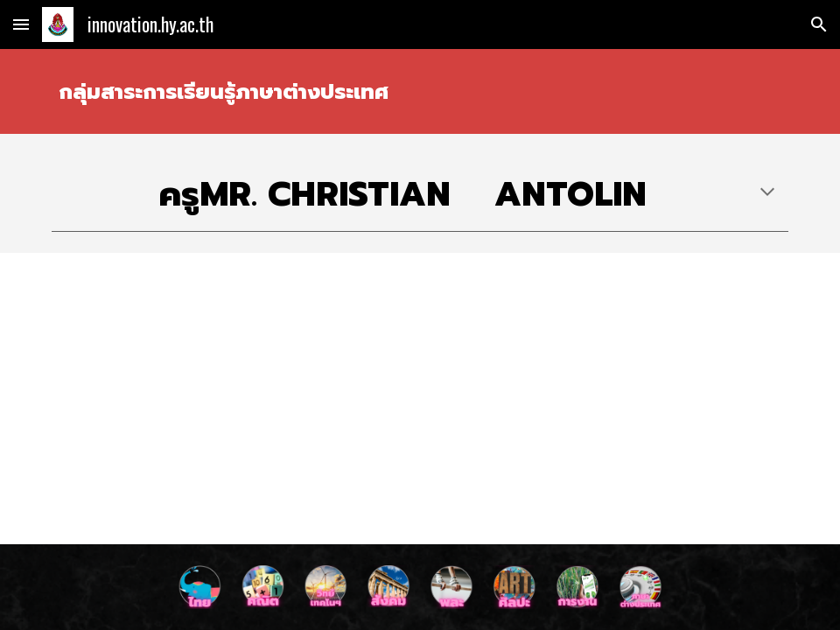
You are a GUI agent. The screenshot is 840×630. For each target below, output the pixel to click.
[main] (420, 91)
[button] (21, 24)
